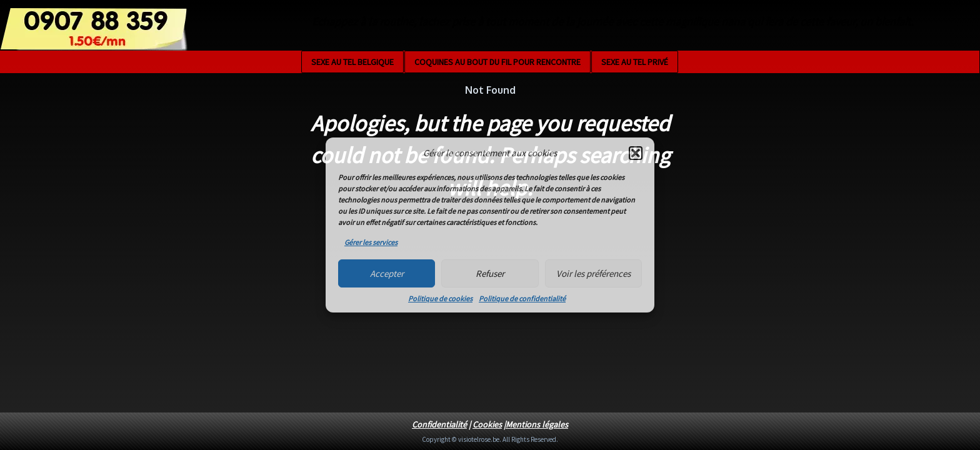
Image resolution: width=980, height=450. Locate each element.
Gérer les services (371, 242)
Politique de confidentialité (522, 298)
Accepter (387, 273)
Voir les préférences (593, 273)
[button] (636, 153)
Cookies (487, 424)
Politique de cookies (440, 298)
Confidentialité (439, 424)
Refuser (490, 273)
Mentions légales (537, 424)
